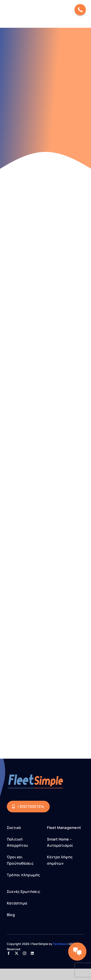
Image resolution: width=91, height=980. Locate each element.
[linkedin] (32, 953)
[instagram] (25, 953)
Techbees (60, 944)
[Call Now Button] (80, 10)
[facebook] (9, 953)
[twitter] (17, 953)
